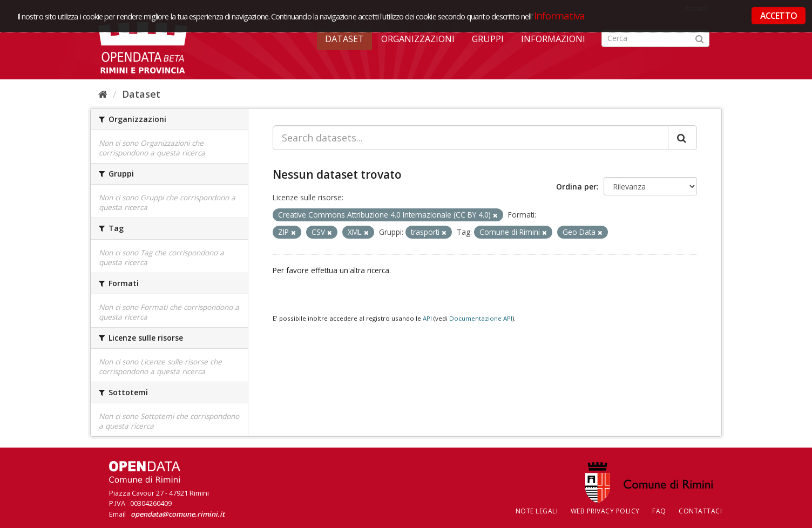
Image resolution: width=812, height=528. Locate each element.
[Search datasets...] (471, 138)
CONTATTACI (700, 511)
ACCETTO (779, 16)
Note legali (537, 511)
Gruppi (488, 39)
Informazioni (553, 39)
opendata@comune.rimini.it (178, 514)
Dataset (344, 39)
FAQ (659, 511)
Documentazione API (481, 318)
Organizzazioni (418, 39)
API (427, 318)
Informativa (560, 15)
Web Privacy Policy (605, 511)
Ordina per (576, 187)
